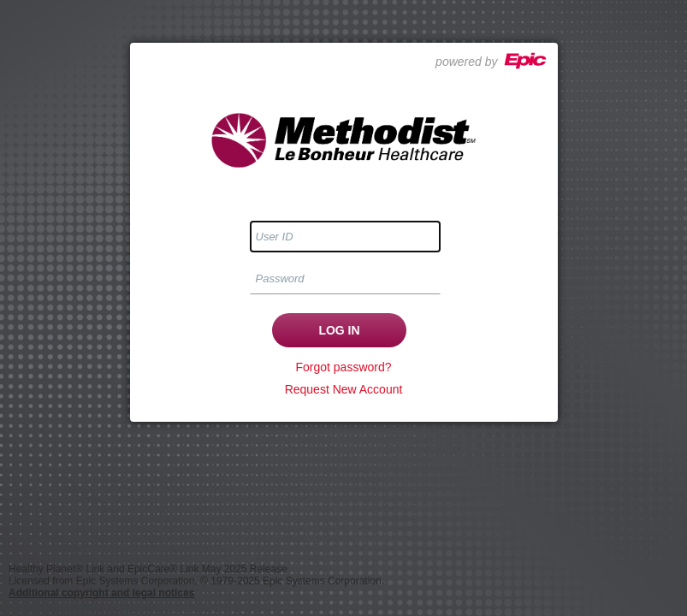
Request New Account (344, 389)
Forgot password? (343, 367)
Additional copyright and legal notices (101, 593)
